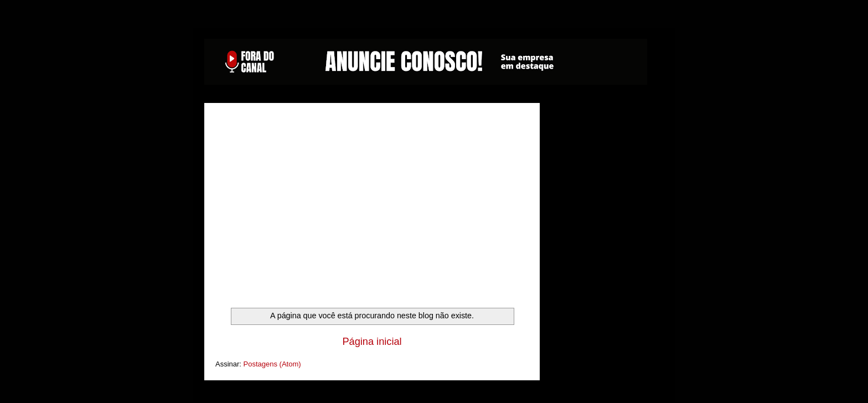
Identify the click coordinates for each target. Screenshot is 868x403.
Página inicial (372, 342)
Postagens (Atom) (272, 364)
